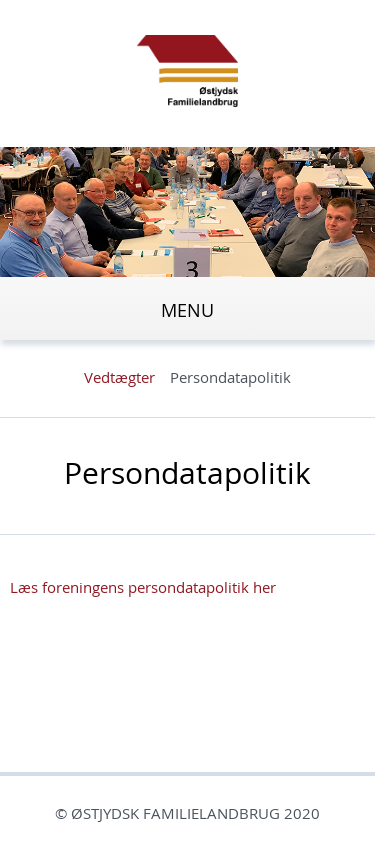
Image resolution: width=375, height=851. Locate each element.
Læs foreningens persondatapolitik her (143, 587)
